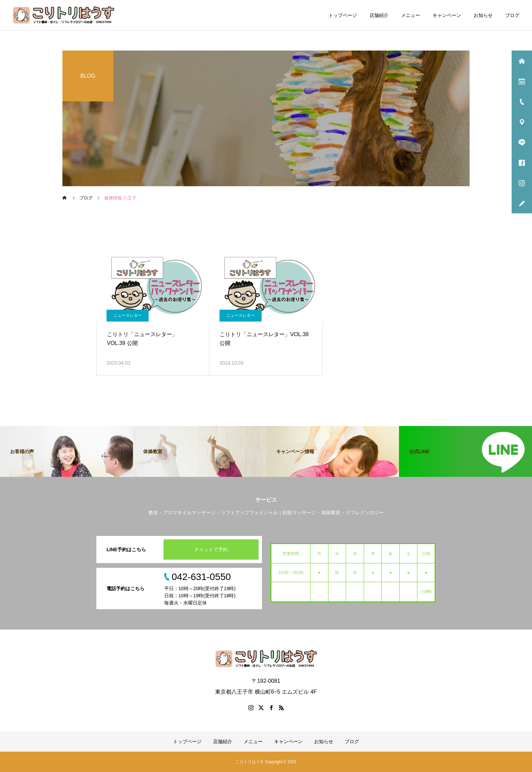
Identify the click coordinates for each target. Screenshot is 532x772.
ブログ (512, 15)
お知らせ (483, 15)
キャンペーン (447, 15)
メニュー (411, 15)
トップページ (343, 15)
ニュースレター (128, 315)
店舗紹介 (379, 15)
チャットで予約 (211, 549)
